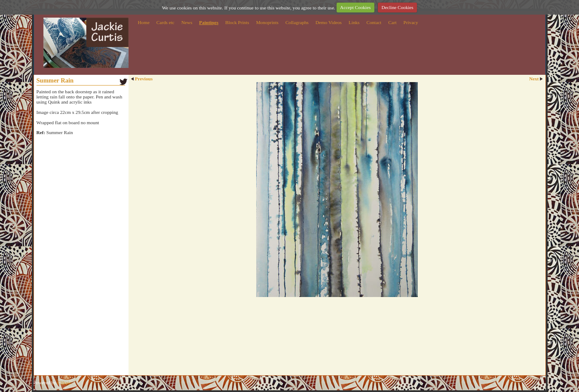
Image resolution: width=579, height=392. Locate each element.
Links (354, 22)
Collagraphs (297, 22)
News (187, 22)
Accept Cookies (355, 7)
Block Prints (237, 22)
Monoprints (267, 22)
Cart (392, 22)
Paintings (209, 22)
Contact (374, 22)
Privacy (411, 22)
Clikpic (64, 383)
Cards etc (165, 22)
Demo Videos (329, 22)
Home (144, 22)
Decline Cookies (397, 7)
